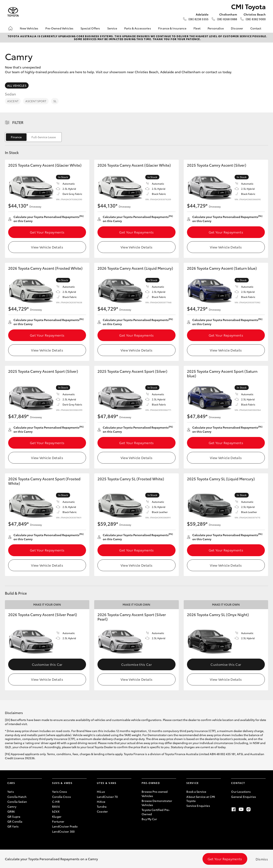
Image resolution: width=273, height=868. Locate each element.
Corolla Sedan (17, 802)
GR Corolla (15, 821)
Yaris (11, 792)
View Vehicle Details (47, 247)
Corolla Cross (62, 797)
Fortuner (58, 821)
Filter (18, 122)
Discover (237, 28)
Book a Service (196, 792)
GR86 (11, 811)
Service (112, 28)
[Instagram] (248, 809)
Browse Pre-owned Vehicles (155, 794)
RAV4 (56, 806)
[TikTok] (256, 809)
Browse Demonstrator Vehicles (157, 803)
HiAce (101, 802)
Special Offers (90, 28)
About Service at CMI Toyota (201, 799)
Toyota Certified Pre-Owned (156, 812)
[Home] (10, 28)
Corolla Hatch (17, 797)
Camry (12, 806)
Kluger (57, 816)
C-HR (56, 802)
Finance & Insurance (172, 28)
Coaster (102, 811)
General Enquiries (243, 797)
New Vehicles (29, 28)
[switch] (33, 137)
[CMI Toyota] (13, 12)
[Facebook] (234, 809)
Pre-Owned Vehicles (59, 28)
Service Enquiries (198, 806)
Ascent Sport (36, 101)
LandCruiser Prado (65, 826)
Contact (256, 28)
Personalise (216, 28)
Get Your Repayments (47, 232)
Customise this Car (47, 664)
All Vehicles (17, 85)
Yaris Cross (60, 792)
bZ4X (56, 811)
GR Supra (14, 816)
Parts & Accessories (138, 28)
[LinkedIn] (263, 809)
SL (55, 101)
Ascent (13, 101)
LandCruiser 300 (63, 831)
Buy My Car (149, 819)
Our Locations (241, 792)
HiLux (101, 792)
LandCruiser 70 (107, 797)
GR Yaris (13, 826)
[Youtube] (241, 809)
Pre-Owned (151, 783)
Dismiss (262, 859)
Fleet (197, 28)
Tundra (102, 806)
